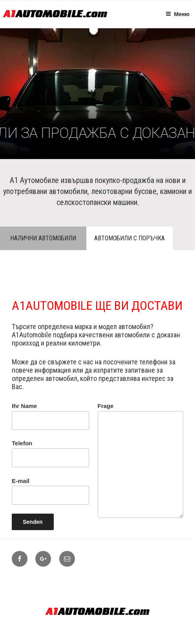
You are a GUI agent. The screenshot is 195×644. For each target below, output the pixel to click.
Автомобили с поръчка (129, 238)
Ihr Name (50, 416)
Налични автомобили (43, 238)
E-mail (50, 491)
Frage (141, 460)
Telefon (50, 454)
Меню (178, 14)
